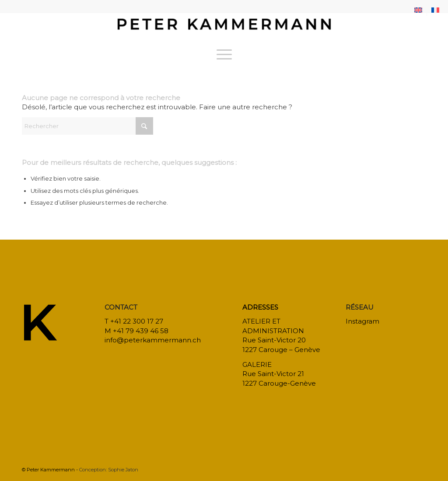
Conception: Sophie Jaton (109, 470)
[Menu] (224, 54)
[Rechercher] (87, 126)
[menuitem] (418, 10)
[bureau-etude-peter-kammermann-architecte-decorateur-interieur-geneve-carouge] (224, 28)
